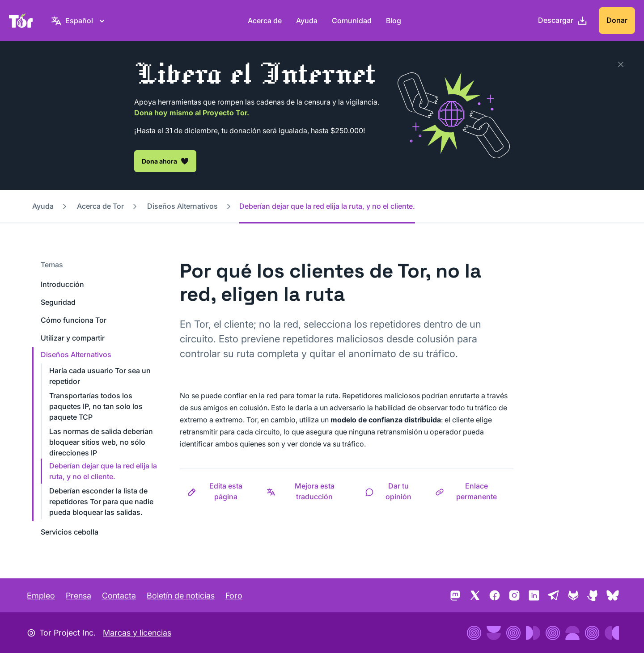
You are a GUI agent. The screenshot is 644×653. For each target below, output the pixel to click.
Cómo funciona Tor (74, 320)
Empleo (41, 596)
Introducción (62, 284)
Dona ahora (165, 161)
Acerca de (265, 21)
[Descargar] (563, 21)
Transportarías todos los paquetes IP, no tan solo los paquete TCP (96, 406)
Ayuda (307, 21)
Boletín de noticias (181, 596)
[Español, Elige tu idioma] (79, 21)
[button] (219, 491)
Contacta (119, 596)
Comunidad (352, 21)
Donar (617, 20)
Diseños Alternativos (182, 206)
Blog (394, 21)
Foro (234, 596)
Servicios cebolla (70, 532)
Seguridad (58, 302)
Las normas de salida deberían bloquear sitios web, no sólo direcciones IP (101, 442)
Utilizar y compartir (73, 338)
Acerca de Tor (100, 206)
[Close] (621, 64)
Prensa (78, 596)
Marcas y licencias (137, 633)
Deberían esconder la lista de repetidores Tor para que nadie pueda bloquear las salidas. (101, 501)
